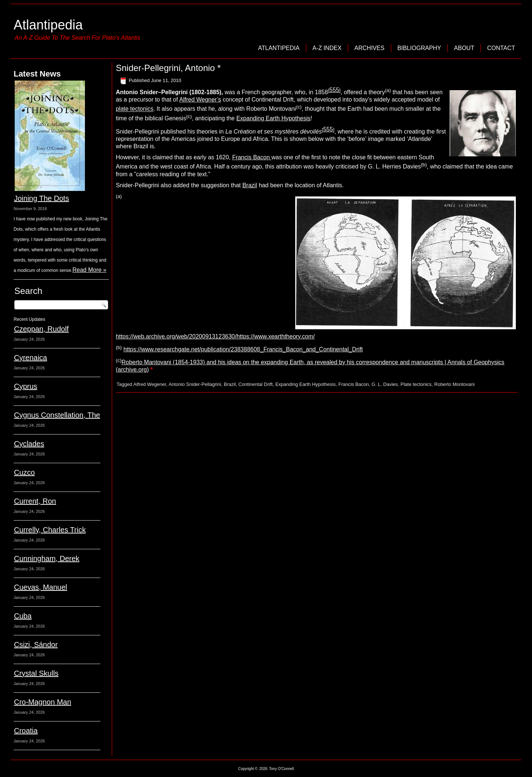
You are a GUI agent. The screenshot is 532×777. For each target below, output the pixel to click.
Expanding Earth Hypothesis (274, 118)
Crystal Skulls (36, 673)
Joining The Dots (42, 198)
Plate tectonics (416, 384)
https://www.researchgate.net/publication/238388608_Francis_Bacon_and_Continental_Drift (243, 349)
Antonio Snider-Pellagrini (195, 384)
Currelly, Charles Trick (50, 530)
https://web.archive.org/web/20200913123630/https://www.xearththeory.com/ (215, 336)
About (464, 48)
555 (334, 90)
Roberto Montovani (454, 384)
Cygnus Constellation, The (57, 415)
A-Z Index (327, 48)
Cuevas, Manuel (41, 587)
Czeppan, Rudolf (41, 329)
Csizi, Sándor (36, 645)
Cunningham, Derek (47, 558)
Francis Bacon (252, 157)
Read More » (90, 270)
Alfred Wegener (150, 384)
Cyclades (29, 444)
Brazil (250, 185)
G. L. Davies (385, 384)
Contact (501, 48)
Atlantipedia (48, 25)
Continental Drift (255, 384)
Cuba (23, 616)
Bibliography (419, 48)
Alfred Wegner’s (200, 100)
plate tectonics (135, 109)
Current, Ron (35, 501)
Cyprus (26, 386)
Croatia (26, 731)
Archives (369, 48)
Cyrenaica (31, 358)
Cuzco (24, 472)
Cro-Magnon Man (43, 702)
